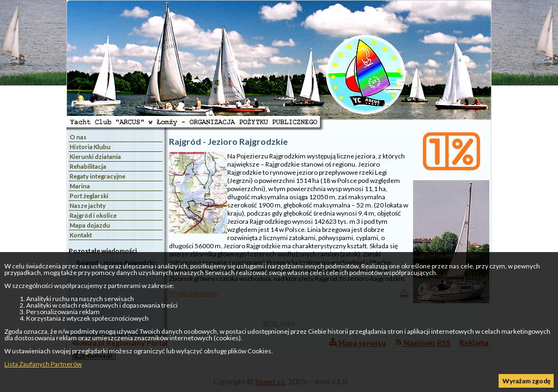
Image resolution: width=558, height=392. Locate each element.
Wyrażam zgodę (526, 381)
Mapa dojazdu (90, 225)
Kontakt (81, 235)
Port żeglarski (89, 196)
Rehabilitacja (88, 166)
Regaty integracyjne (98, 176)
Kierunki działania (95, 157)
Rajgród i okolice (93, 215)
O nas (78, 137)
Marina (80, 186)
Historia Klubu (90, 147)
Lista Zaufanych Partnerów (43, 364)
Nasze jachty (88, 206)
